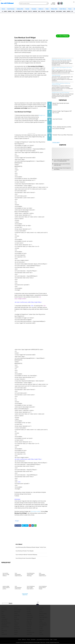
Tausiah (16, 631)
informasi (13, 11)
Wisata (16, 634)
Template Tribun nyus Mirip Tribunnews (61, 93)
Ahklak (28, 608)
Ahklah (16, 608)
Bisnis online (17, 612)
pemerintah (29, 623)
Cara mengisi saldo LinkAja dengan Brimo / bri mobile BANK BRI (62, 157)
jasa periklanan (25, 11)
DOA (2, 614)
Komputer (42, 619)
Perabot (16, 625)
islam (53, 11)
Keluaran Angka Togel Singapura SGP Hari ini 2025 (64, 111)
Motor (41, 621)
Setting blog (17, 629)
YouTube (41, 634)
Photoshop (29, 625)
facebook (29, 614)
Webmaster (4, 634)
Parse (70, 9)
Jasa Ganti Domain (56, 75)
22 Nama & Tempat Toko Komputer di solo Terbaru (62, 165)
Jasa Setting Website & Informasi (30, 643)
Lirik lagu (29, 621)
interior (3, 617)
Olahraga (16, 623)
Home (3, 9)
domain (16, 614)
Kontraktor (4, 621)
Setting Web (20, 9)
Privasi (28, 640)
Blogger (7, 11)
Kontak (27, 9)
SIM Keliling (34, 11)
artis (40, 610)
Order (47, 9)
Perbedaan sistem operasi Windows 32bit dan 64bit (62, 161)
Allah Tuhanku (18, 610)
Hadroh (3, 615)
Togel (3, 632)
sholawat (65, 11)
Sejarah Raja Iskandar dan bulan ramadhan (62, 60)
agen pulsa (4, 608)
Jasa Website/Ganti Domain (43, 640)
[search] (34, 3)
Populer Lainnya (56, 139)
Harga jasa (29, 615)
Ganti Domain (11, 9)
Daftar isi (41, 9)
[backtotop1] (39, 643)
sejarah (41, 627)
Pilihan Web (54, 9)
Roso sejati (17, 627)
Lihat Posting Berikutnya (25, 594)
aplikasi (29, 610)
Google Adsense (43, 614)
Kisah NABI (58, 11)
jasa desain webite (36, 511)
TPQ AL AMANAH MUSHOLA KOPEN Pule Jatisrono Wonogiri (64, 127)
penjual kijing (43, 623)
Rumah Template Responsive (53, 643)
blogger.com (42, 115)
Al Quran (41, 608)
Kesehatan (72, 11)
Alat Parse (4, 610)
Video (18, 11)
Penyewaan (4, 625)
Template (34, 9)
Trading (16, 632)
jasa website (4, 619)
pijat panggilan (43, 625)
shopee (41, 629)
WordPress (29, 634)
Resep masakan (5, 627)
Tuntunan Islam (30, 632)
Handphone (47, 11)
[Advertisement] (38, 24)
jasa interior (30, 617)
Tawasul (29, 631)
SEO (2, 629)
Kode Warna (63, 9)
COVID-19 (41, 612)
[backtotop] (38, 605)
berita (3, 612)
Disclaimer (33, 640)
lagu (15, 621)
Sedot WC (40, 11)
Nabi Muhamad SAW (6, 623)
